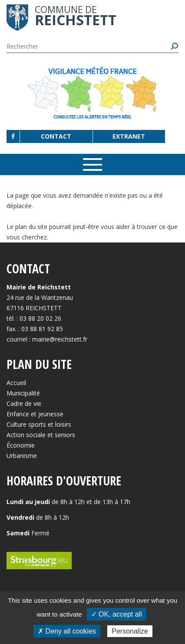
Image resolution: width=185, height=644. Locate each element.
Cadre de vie (24, 403)
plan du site (31, 227)
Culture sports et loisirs (39, 424)
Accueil (16, 383)
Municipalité (23, 393)
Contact (56, 136)
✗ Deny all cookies (67, 631)
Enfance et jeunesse (35, 414)
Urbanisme (22, 456)
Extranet (129, 136)
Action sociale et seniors (41, 435)
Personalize (130, 631)
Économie (21, 445)
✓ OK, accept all (117, 614)
